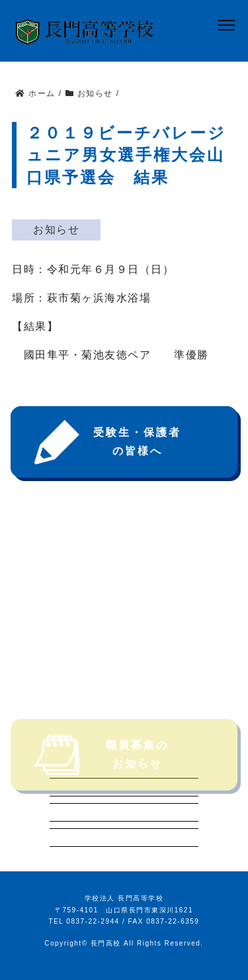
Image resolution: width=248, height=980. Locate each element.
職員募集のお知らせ (102, 772)
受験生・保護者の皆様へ (108, 442)
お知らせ (56, 230)
